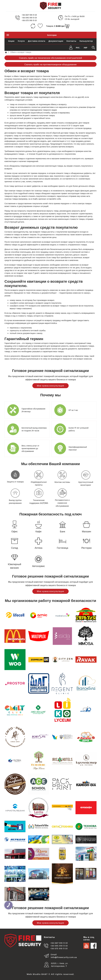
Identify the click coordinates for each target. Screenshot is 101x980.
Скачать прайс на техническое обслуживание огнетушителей (51, 58)
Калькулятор (86, 41)
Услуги (21, 41)
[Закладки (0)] (40, 26)
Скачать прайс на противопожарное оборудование (51, 64)
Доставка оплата (37, 41)
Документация (56, 41)
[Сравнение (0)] (33, 26)
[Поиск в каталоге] (93, 48)
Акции (11, 41)
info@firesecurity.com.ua (64, 957)
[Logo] (50, 6)
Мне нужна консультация (50, 386)
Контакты (71, 41)
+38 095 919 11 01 (29, 18)
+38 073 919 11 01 (29, 20)
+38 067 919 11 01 (29, 15)
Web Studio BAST (37, 974)
